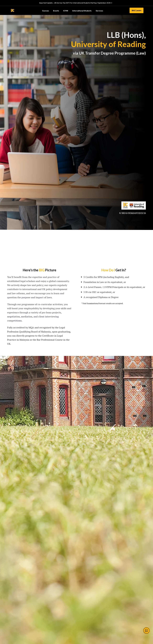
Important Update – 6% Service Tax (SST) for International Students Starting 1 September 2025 (76, 3)
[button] (146, 628)
